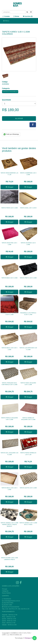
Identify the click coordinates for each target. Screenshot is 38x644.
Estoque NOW (30, 638)
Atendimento (7, 599)
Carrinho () (28, 16)
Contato (6, 16)
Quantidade (6, 100)
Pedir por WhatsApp (11, 134)
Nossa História (6, 593)
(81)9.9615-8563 (8, 603)
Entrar (16, 16)
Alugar (19, 119)
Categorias (5, 591)
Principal (5, 589)
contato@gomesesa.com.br (12, 601)
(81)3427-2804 (8, 605)
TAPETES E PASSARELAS (10, 92)
